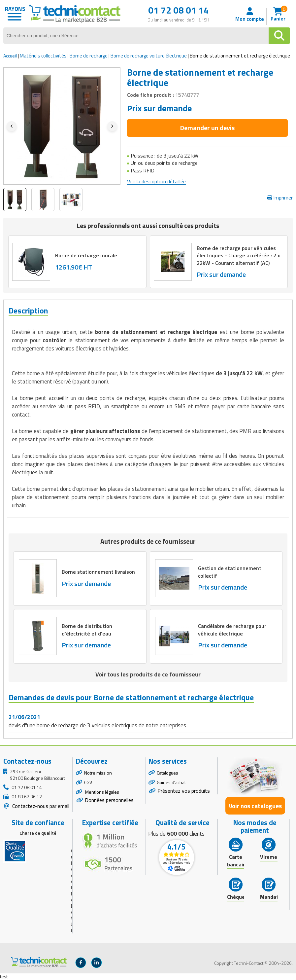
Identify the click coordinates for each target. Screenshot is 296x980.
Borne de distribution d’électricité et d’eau (88, 630)
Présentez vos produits (184, 791)
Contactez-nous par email (40, 806)
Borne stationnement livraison (99, 572)
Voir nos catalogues (255, 806)
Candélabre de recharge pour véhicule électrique (233, 630)
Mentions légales (102, 792)
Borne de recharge (89, 56)
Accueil (10, 56)
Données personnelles (109, 800)
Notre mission (98, 773)
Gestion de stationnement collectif (230, 572)
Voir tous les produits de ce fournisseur (148, 674)
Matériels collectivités (43, 56)
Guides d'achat (171, 782)
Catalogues (167, 773)
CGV (88, 782)
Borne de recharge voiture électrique (149, 56)
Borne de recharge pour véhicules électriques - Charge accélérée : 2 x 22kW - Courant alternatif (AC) (239, 255)
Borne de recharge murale (86, 255)
